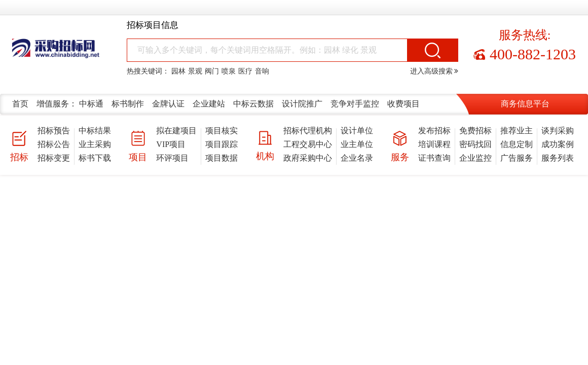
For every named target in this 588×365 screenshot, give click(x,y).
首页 (20, 104)
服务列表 (558, 158)
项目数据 (222, 158)
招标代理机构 (308, 131)
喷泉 (229, 71)
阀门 (212, 71)
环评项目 (172, 158)
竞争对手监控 (355, 104)
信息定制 (517, 144)
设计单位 (357, 131)
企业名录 (357, 158)
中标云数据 (253, 104)
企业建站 (209, 104)
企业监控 (475, 158)
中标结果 (95, 131)
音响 (262, 71)
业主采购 (95, 144)
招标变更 (54, 158)
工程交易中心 (308, 144)
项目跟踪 (222, 144)
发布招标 (434, 131)
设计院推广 (302, 104)
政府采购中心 (308, 158)
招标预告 (54, 131)
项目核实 (222, 131)
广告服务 (517, 158)
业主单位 (357, 144)
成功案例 (558, 144)
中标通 (91, 104)
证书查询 (434, 158)
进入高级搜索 (434, 71)
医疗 (245, 71)
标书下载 (95, 158)
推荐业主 (517, 131)
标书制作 (128, 104)
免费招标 (475, 131)
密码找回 (475, 144)
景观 (195, 71)
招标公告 (54, 144)
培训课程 (434, 144)
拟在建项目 (176, 131)
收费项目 (403, 104)
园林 (178, 71)
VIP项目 (171, 144)
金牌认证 (168, 104)
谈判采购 (558, 131)
